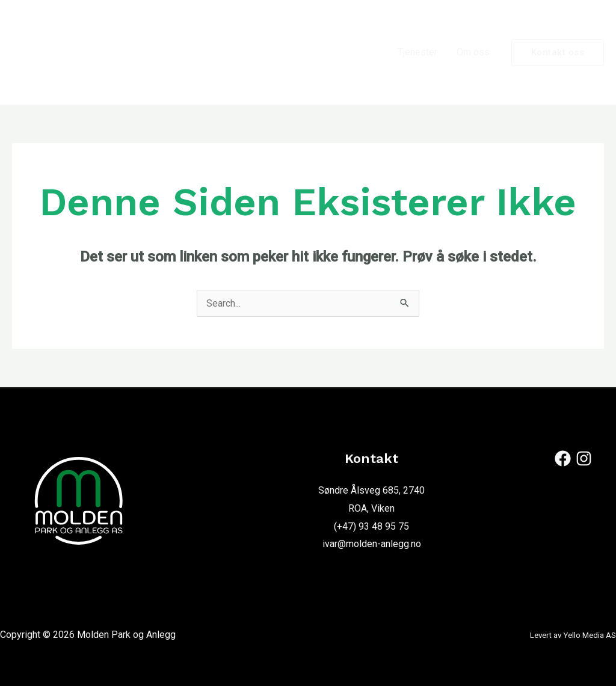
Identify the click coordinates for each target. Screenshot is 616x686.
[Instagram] (584, 458)
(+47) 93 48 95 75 (371, 526)
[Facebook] (563, 458)
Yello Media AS (590, 635)
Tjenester (417, 52)
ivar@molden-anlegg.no (372, 544)
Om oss (473, 52)
